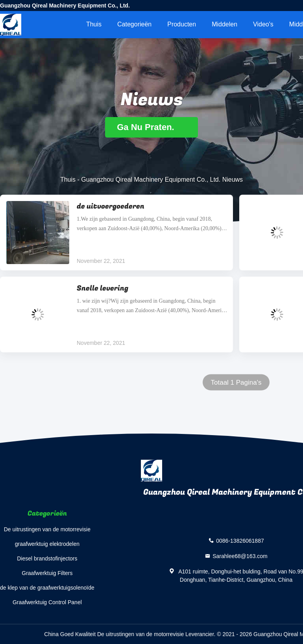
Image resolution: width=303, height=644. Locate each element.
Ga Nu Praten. (151, 127)
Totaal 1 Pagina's (236, 382)
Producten (182, 24)
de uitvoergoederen (111, 206)
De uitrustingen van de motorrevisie (47, 529)
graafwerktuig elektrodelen (47, 544)
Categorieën (134, 24)
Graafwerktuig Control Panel (47, 602)
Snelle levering (103, 288)
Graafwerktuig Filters (47, 573)
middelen (224, 24)
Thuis (94, 24)
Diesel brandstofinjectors (47, 558)
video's (263, 24)
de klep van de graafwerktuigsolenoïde (47, 588)
